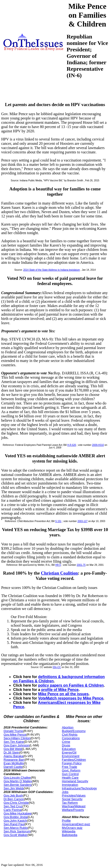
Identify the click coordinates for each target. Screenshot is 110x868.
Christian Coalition (59, 573)
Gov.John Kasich (15, 821)
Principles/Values (74, 795)
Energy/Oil (69, 752)
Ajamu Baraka (13, 756)
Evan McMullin (14, 763)
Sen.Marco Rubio (16, 828)
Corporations (71, 738)
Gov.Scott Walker (16, 835)
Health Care (70, 778)
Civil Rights (70, 735)
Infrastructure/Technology (79, 788)
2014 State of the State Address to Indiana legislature (52, 270)
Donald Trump (13, 731)
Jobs (65, 792)
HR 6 (58, 565)
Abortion (68, 727)
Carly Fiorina (12, 810)
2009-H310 (98, 445)
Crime (66, 742)
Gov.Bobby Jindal (16, 817)
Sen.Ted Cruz (13, 806)
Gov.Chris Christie (16, 803)
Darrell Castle (13, 767)
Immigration (70, 785)
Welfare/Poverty (73, 810)
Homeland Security (75, 781)
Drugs (66, 745)
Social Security (72, 799)
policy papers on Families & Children (71, 685)
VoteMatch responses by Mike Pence (71, 698)
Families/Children (74, 760)
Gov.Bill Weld (13, 749)
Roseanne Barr (14, 760)
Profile (66, 821)
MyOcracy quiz (72, 828)
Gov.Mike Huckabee (17, 813)
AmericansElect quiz (76, 824)
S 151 (58, 521)
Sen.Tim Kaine (14, 742)
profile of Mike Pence (60, 690)
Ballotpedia (69, 835)
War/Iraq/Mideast (74, 806)
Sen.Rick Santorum (17, 831)
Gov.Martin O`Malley (18, 781)
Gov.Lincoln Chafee (17, 778)
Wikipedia (69, 831)
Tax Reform (70, 803)
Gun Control (70, 774)
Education (69, 749)
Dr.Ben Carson (14, 799)
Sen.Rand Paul (14, 824)
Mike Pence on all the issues (63, 694)
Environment (71, 756)
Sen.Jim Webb (14, 788)
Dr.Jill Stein (11, 752)
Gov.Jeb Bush (13, 795)
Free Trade (69, 767)
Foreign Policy (72, 763)
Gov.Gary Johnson (16, 745)
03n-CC (57, 667)
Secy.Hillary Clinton (17, 738)
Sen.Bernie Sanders (17, 785)
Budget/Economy (74, 731)
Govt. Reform (71, 770)
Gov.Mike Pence (15, 735)
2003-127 (82, 521)
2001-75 (81, 565)
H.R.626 (72, 445)
